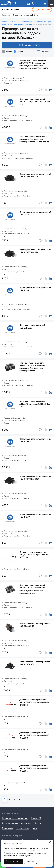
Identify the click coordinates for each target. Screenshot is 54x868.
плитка (9, 52)
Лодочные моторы (10, 823)
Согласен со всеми (14, 861)
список (20, 52)
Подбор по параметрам (27, 45)
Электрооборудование (23, 25)
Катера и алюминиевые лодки (15, 818)
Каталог (16, 22)
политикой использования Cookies (18, 851)
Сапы (35, 828)
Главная (5, 22)
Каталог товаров (11, 10)
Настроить (30, 861)
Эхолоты (39, 823)
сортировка (46, 52)
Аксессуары (28, 22)
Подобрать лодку (42, 10)
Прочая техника (23, 828)
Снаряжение (7, 828)
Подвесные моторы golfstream (26, 15)
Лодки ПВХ (36, 818)
